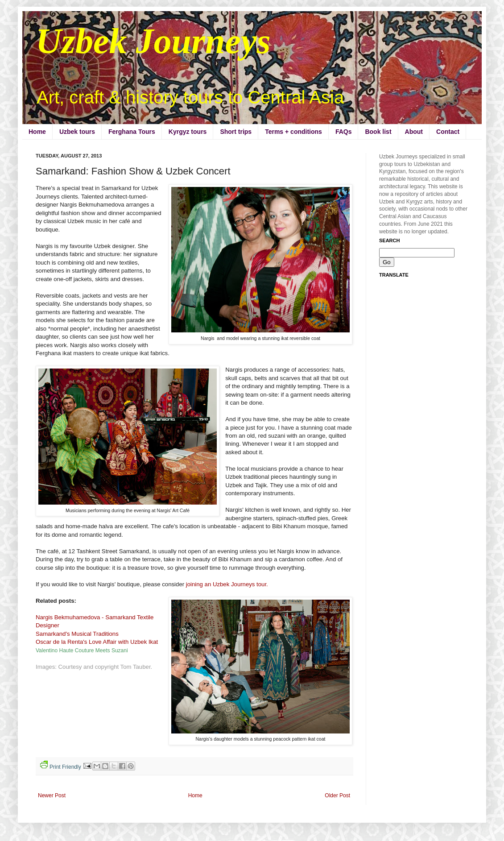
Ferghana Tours (132, 132)
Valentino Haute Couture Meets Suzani (82, 650)
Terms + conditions (293, 132)
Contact (448, 132)
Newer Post (52, 795)
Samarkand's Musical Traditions (78, 634)
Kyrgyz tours (188, 132)
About (414, 132)
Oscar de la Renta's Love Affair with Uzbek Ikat (98, 642)
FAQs (344, 132)
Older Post (337, 795)
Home (37, 132)
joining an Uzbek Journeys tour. (227, 584)
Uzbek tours (77, 132)
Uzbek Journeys (153, 41)
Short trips (236, 132)
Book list (378, 132)
